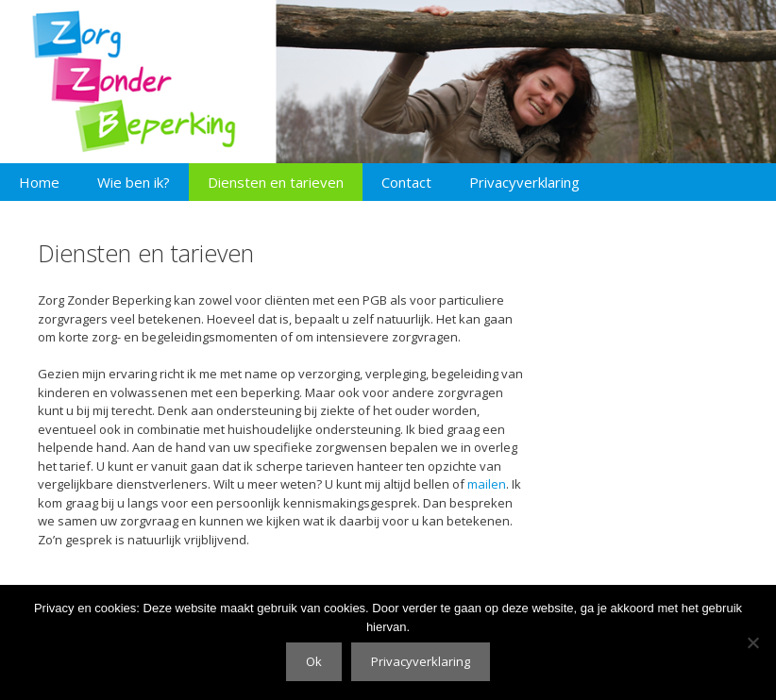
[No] (752, 642)
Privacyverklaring (524, 182)
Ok (314, 661)
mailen (487, 484)
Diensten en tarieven (276, 182)
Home (39, 182)
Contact (406, 182)
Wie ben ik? (134, 182)
